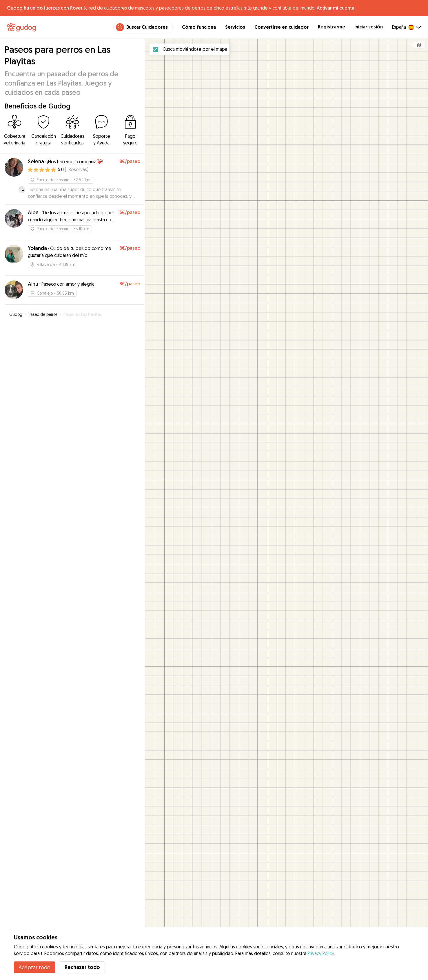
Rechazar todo (82, 967)
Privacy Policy (321, 953)
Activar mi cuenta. (336, 8)
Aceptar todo (34, 967)
